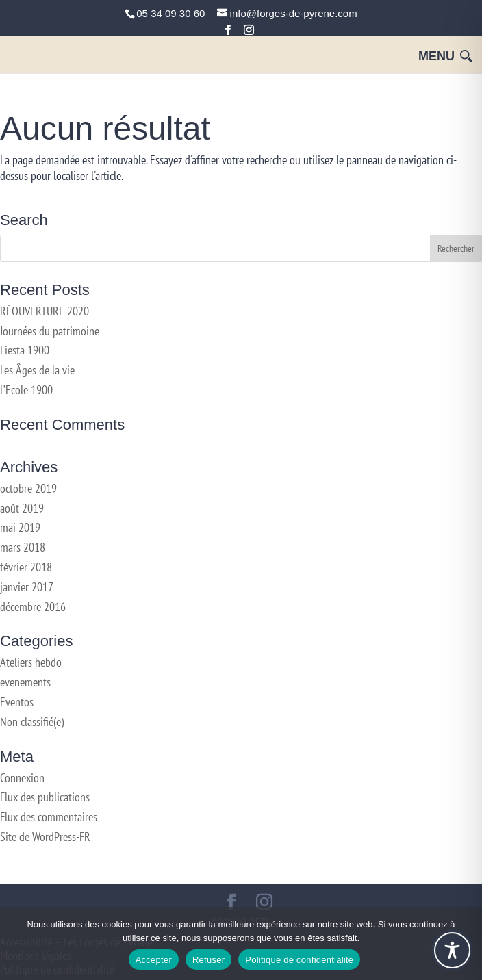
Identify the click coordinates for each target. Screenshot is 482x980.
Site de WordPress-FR (45, 837)
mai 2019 (20, 527)
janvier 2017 (27, 587)
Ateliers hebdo (31, 662)
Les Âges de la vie (37, 370)
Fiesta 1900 (25, 350)
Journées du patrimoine (50, 331)
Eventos (17, 702)
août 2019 (22, 508)
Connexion (22, 778)
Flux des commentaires (49, 817)
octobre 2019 (28, 488)
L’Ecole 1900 (26, 390)
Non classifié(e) (32, 722)
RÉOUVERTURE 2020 (45, 311)
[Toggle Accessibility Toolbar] (452, 950)
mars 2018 (23, 547)
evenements (25, 682)
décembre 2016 (33, 607)
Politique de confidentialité (299, 960)
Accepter (154, 960)
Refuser (208, 960)
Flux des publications (45, 797)
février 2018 (26, 567)
